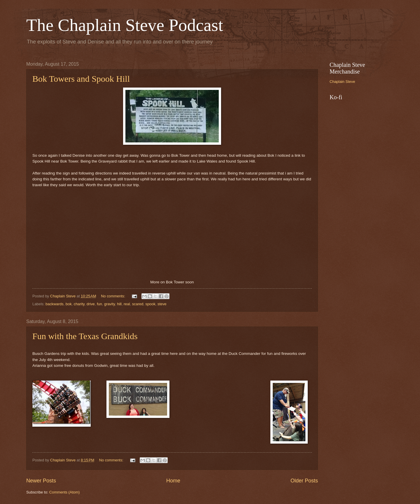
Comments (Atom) (64, 492)
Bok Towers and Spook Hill (81, 79)
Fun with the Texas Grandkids (85, 336)
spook (150, 304)
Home (173, 481)
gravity (110, 304)
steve (162, 304)
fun (99, 304)
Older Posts (304, 481)
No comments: (114, 296)
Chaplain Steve (342, 82)
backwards (55, 304)
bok (69, 304)
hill (119, 304)
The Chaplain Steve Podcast (125, 25)
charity (79, 304)
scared (138, 304)
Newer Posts (41, 481)
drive (91, 304)
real (127, 304)
